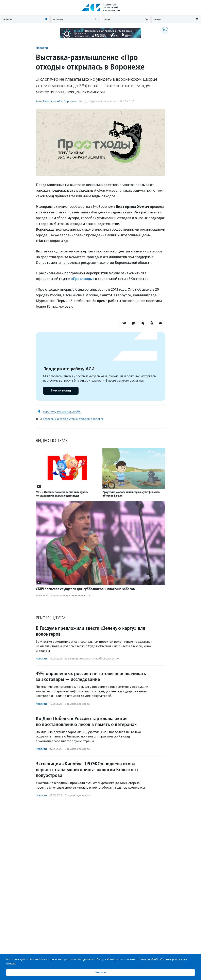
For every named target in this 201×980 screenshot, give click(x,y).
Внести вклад (61, 390)
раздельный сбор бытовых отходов (66, 419)
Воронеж (49, 411)
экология (97, 419)
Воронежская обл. (69, 411)
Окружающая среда (102, 101)
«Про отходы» (83, 279)
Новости (42, 48)
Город (83, 101)
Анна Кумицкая (46, 101)
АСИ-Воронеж (67, 101)
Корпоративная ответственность (71, 595)
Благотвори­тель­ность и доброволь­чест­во (92, 658)
